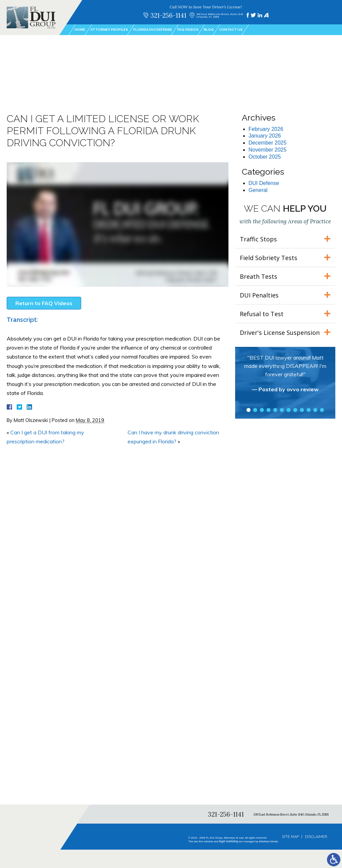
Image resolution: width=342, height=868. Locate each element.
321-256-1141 (168, 15)
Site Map (290, 837)
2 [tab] (255, 410)
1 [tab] (248, 410)
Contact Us (231, 30)
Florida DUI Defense (153, 30)
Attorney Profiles (109, 30)
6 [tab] (282, 410)
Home (80, 30)
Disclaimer (316, 837)
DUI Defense (264, 183)
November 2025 (268, 150)
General (258, 190)
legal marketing (229, 841)
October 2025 (265, 157)
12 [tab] (322, 410)
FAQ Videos (188, 30)
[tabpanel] (285, 377)
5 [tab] (275, 410)
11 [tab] (315, 410)
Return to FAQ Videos (44, 303)
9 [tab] (302, 410)
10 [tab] (309, 410)
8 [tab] (295, 410)
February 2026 (266, 129)
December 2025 (268, 143)
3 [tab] (262, 410)
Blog (209, 30)
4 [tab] (269, 410)
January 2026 (265, 136)
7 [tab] (289, 410)
